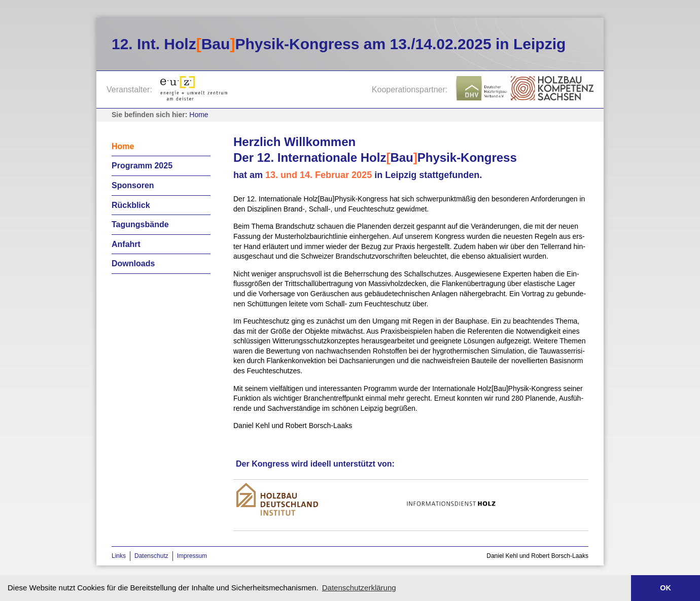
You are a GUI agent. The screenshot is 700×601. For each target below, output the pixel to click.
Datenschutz (151, 556)
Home (199, 115)
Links (119, 556)
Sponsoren (133, 185)
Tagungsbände (140, 224)
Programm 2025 (142, 166)
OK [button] (666, 588)
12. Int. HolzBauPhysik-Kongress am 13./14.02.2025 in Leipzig (339, 44)
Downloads (133, 263)
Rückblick (131, 205)
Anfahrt (126, 244)
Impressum (192, 556)
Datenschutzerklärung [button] (359, 588)
